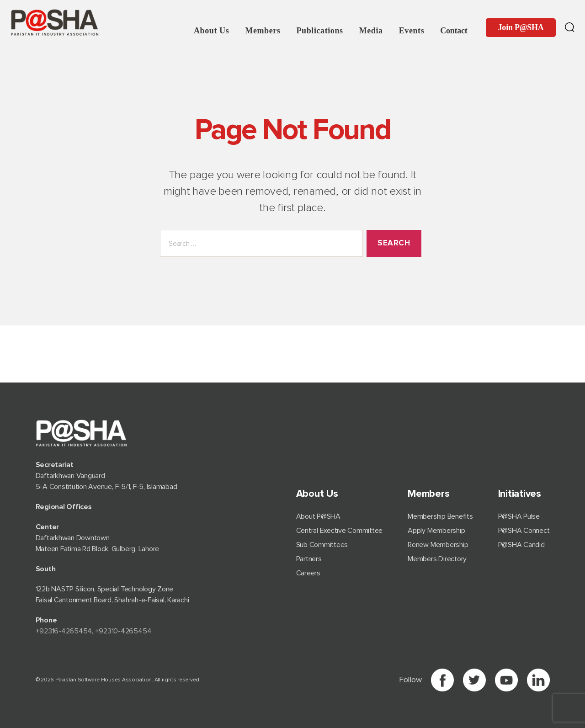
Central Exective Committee (340, 531)
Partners (309, 559)
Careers (308, 573)
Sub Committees (322, 545)
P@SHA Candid (521, 545)
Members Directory (437, 559)
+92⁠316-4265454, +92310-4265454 (94, 631)
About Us (211, 31)
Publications (319, 31)
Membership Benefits (440, 516)
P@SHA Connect (524, 531)
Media (371, 31)
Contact (454, 31)
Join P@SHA (521, 27)
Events (412, 31)
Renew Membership (438, 545)
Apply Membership (436, 531)
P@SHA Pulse (519, 516)
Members (263, 31)
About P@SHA (318, 516)
